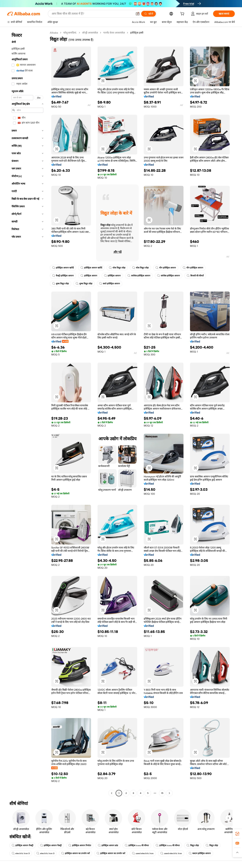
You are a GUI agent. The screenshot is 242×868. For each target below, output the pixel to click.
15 (162, 793)
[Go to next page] (169, 793)
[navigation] (27, 413)
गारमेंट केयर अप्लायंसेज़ (114, 33)
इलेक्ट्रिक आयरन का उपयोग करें (75, 853)
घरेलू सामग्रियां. (70, 33)
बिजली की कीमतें (195, 276)
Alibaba (54, 33)
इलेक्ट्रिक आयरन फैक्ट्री (22, 845)
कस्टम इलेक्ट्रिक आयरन (200, 853)
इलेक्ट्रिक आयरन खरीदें (63, 268)
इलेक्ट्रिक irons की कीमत (137, 845)
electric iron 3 (21, 853)
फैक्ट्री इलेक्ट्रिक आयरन (63, 276)
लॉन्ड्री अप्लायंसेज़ (90, 33)
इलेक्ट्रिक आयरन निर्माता (80, 845)
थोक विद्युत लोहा (117, 268)
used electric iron (143, 853)
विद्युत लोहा (193, 845)
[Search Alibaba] (92, 14)
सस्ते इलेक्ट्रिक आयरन (110, 284)
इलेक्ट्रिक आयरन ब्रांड (108, 845)
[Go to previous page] (112, 793)
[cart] (183, 14)
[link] (237, 834)
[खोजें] (149, 14)
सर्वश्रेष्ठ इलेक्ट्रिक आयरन (139, 276)
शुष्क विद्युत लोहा (60, 284)
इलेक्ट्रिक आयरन (89, 276)
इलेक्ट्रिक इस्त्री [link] (137, 33)
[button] (138, 14)
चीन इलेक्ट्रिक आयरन (166, 268)
